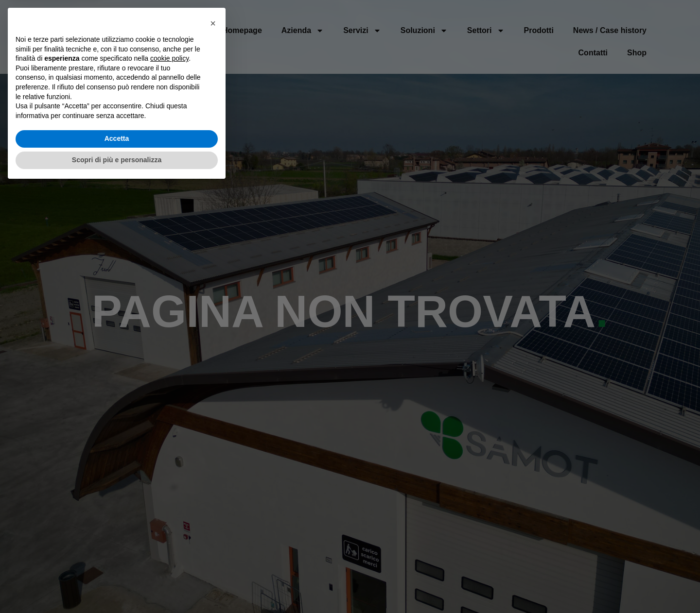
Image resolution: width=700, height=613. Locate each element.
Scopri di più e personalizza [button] (117, 586)
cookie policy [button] (169, 485)
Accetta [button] (117, 565)
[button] (213, 450)
